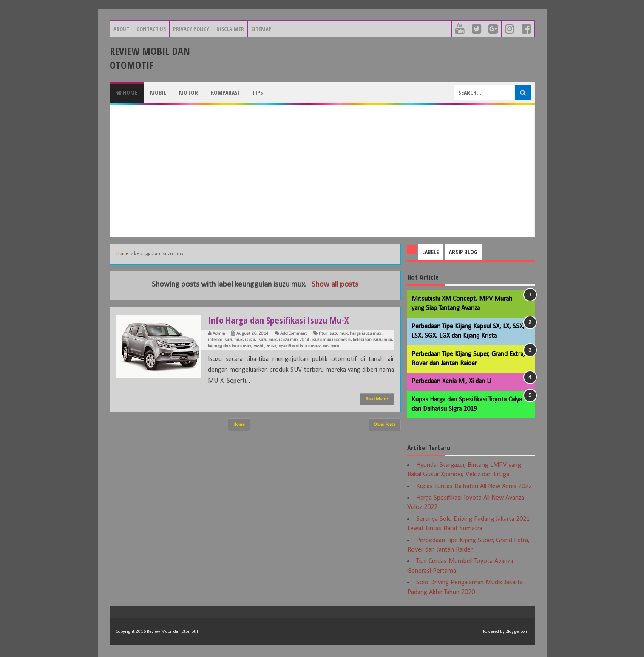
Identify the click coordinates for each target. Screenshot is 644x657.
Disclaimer (230, 29)
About (121, 29)
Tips (258, 92)
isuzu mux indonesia (331, 340)
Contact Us (151, 29)
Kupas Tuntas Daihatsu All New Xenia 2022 (474, 486)
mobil (259, 346)
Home (127, 92)
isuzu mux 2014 (294, 340)
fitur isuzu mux (333, 334)
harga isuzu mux (366, 334)
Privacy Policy (191, 29)
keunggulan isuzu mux (230, 346)
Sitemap (261, 29)
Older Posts (385, 425)
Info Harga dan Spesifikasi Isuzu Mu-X (278, 320)
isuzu (250, 340)
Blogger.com (517, 632)
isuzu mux (267, 340)
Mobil (158, 92)
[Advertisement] (322, 171)
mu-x (271, 346)
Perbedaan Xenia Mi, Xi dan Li (451, 381)
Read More (377, 399)
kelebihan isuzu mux (372, 340)
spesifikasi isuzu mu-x (299, 346)
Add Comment (294, 334)
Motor (189, 92)
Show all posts (335, 285)
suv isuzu (332, 346)
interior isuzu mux (225, 340)
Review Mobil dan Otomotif (150, 58)
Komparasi (225, 92)
